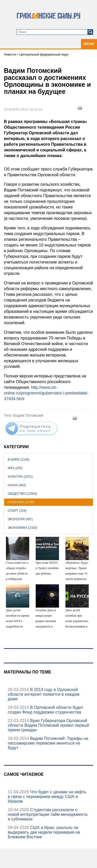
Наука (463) (17, 485)
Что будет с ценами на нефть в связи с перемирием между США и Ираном (47, 797)
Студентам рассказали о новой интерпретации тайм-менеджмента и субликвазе (48, 814)
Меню (89, 44)
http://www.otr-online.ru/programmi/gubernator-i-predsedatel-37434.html (46, 393)
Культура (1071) (20, 477)
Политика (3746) (21, 502)
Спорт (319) (17, 511)
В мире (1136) (19, 460)
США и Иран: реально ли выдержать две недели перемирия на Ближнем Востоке (44, 832)
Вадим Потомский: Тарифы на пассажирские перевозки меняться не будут (48, 743)
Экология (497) (20, 519)
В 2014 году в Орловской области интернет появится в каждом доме (44, 694)
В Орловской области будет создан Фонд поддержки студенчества (46, 710)
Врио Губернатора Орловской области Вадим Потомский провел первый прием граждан (48, 725)
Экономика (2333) (23, 528)
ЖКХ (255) (15, 468)
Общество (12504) (23, 494)
